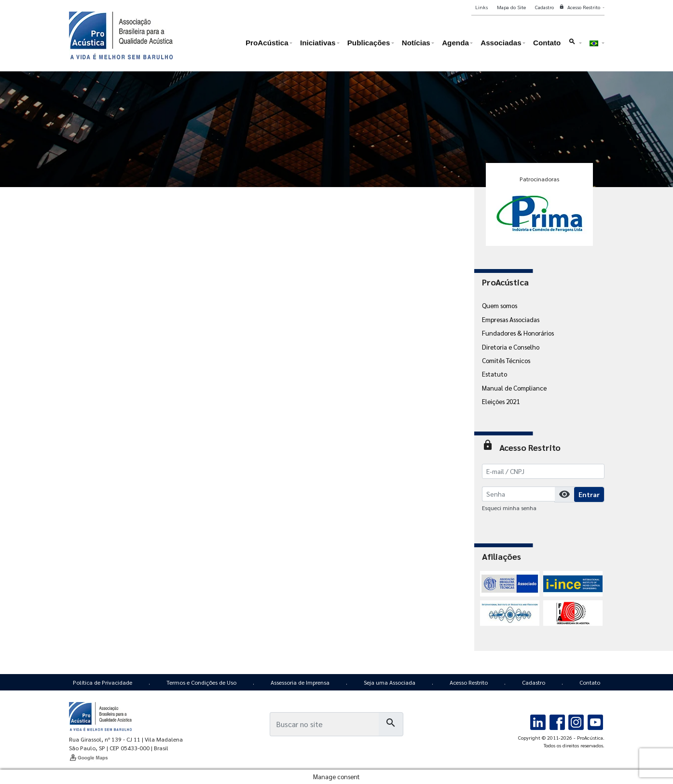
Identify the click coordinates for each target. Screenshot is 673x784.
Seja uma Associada (390, 682)
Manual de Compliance (514, 388)
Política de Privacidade (103, 682)
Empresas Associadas (511, 319)
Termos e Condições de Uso (201, 682)
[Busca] (324, 724)
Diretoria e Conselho (511, 347)
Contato (590, 682)
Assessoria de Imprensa (300, 682)
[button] (575, 45)
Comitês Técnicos (506, 360)
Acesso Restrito (469, 682)
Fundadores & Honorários (518, 333)
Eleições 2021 (501, 401)
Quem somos (500, 305)
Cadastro (534, 682)
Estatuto (494, 374)
